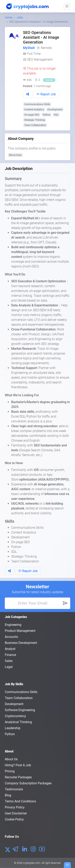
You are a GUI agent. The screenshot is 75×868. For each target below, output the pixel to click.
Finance (10, 655)
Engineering (13, 625)
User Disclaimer (16, 813)
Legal (9, 667)
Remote (46, 48)
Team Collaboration (35, 125)
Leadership (13, 728)
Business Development (21, 643)
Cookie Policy (14, 819)
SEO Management (40, 59)
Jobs (20, 17)
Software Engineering (20, 710)
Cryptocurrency (15, 716)
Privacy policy (15, 807)
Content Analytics (34, 109)
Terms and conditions (20, 801)
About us (11, 759)
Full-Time (34, 54)
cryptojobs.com (32, 863)
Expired (49, 80)
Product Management (20, 631)
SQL (56, 115)
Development (55, 109)
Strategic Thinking (34, 120)
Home (8, 17)
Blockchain (15, 155)
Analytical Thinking (18, 722)
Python (46, 115)
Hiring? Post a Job (18, 765)
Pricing (10, 771)
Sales (9, 661)
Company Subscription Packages (28, 783)
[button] (28, 94)
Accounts (11, 637)
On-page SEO (32, 115)
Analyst (10, 649)
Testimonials (14, 789)
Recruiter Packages (18, 777)
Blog (8, 795)
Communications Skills (37, 104)
